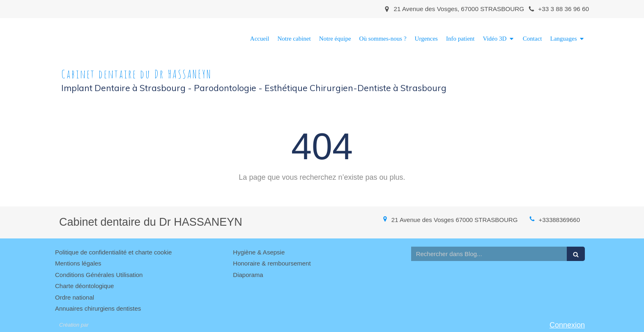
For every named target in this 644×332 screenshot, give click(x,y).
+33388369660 (559, 220)
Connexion (567, 325)
